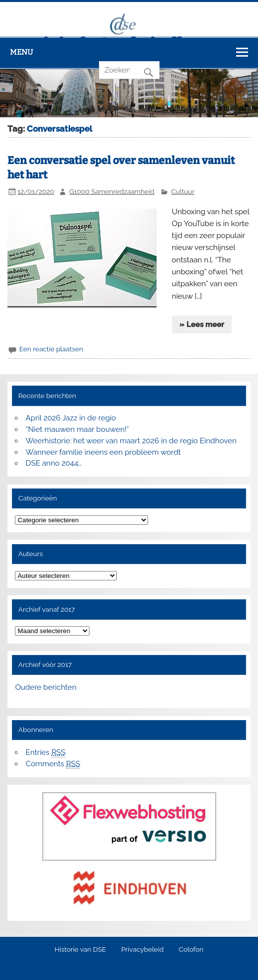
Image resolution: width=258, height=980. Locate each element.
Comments (53, 764)
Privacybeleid (142, 950)
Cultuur (183, 191)
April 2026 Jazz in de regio (71, 418)
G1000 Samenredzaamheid (112, 191)
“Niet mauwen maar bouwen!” (78, 429)
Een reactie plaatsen (51, 349)
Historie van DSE (81, 950)
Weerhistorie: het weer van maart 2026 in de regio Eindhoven (131, 441)
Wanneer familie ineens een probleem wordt (103, 452)
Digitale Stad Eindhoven (129, 45)
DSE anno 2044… (54, 463)
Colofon (191, 950)
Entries (46, 753)
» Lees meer (202, 325)
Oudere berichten (45, 687)
